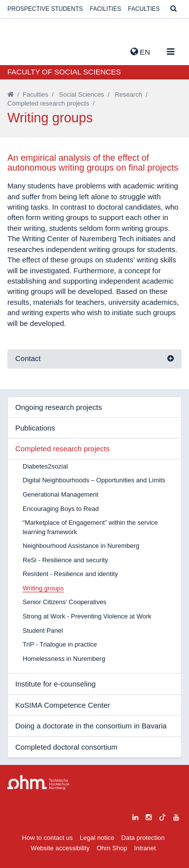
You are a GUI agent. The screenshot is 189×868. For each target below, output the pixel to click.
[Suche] (173, 9)
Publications (35, 428)
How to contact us (47, 838)
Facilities (106, 9)
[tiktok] (162, 816)
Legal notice (97, 838)
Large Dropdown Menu (38, 782)
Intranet (145, 848)
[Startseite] (11, 94)
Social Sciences (82, 94)
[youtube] (176, 816)
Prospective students (45, 9)
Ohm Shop (112, 848)
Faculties (144, 9)
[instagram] (149, 816)
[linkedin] (135, 816)
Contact (28, 358)
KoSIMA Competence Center (63, 705)
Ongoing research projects (59, 407)
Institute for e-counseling (55, 684)
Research (128, 94)
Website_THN (22, 50)
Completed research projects (48, 103)
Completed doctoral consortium (66, 747)
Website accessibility (60, 848)
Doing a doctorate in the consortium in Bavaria (91, 726)
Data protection (143, 838)
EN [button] (140, 52)
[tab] (94, 359)
